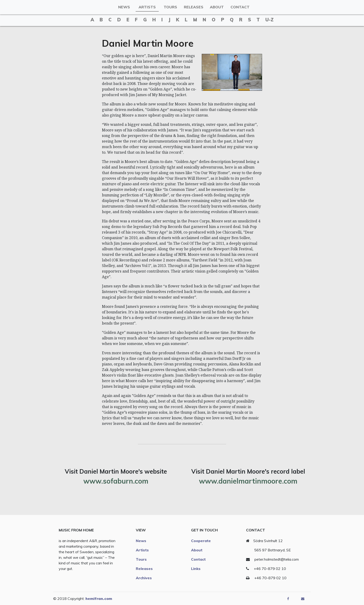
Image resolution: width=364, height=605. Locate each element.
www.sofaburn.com (116, 481)
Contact (240, 7)
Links (196, 569)
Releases (194, 7)
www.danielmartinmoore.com (248, 481)
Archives (144, 578)
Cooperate (201, 541)
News (124, 7)
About (217, 7)
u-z (269, 20)
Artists (147, 7)
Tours (170, 7)
